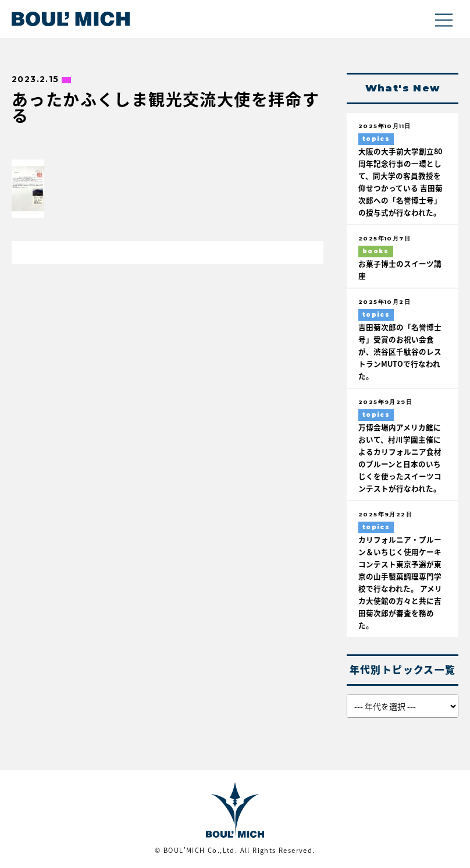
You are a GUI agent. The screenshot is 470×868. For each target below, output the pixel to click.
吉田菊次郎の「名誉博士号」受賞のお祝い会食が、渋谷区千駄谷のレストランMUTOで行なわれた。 (400, 351)
